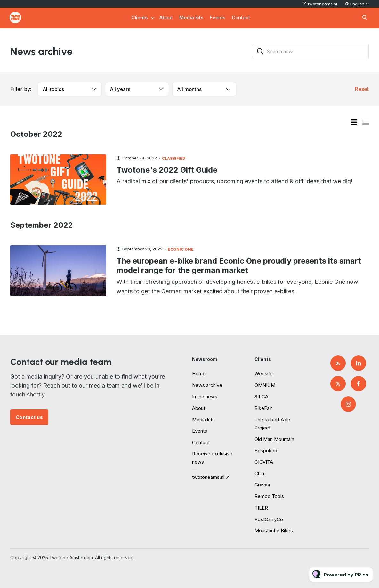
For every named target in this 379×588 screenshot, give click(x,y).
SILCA (261, 397)
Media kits (191, 17)
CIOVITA (264, 462)
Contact (241, 17)
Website (264, 374)
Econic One (181, 249)
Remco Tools (269, 496)
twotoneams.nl (323, 4)
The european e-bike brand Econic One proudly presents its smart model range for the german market (239, 265)
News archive (207, 385)
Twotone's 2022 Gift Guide (167, 170)
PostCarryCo (269, 519)
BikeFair (263, 408)
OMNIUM (265, 385)
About (166, 17)
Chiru (260, 474)
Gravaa (262, 485)
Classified (174, 158)
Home (199, 374)
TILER (261, 508)
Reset (362, 89)
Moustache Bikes (274, 531)
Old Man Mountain (274, 439)
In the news (205, 397)
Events (218, 17)
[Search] (260, 51)
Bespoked (266, 450)
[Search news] (311, 51)
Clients (140, 17)
